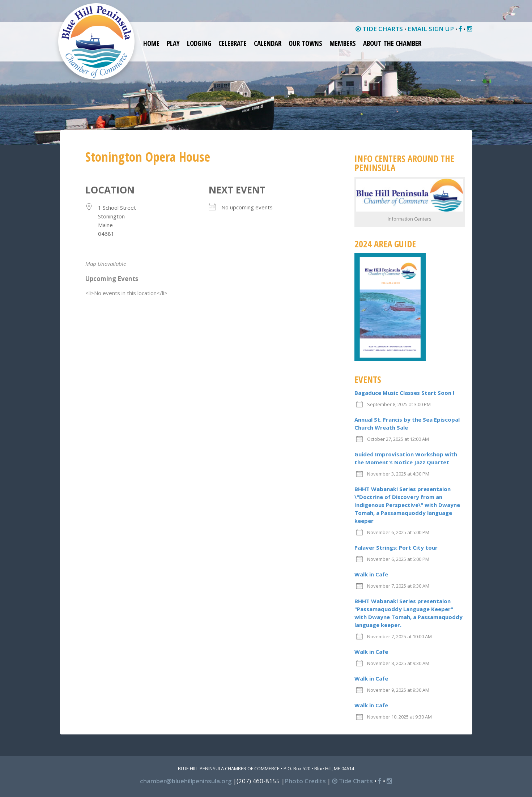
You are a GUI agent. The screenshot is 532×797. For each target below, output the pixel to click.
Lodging (199, 43)
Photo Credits (305, 781)
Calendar (268, 43)
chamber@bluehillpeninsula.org (186, 781)
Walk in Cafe (371, 574)
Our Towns (305, 43)
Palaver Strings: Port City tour (396, 547)
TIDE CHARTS (379, 29)
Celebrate (233, 43)
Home (151, 43)
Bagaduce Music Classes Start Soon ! (404, 393)
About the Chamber (392, 43)
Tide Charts (352, 781)
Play (173, 43)
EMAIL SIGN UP (431, 29)
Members (343, 43)
